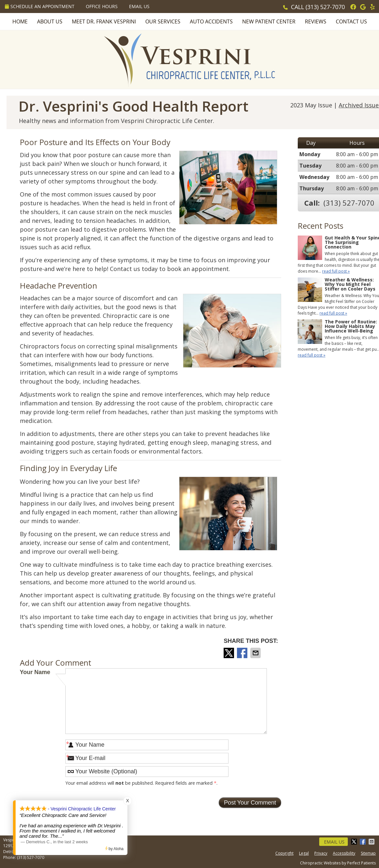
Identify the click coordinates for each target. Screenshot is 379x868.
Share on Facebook (243, 653)
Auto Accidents (211, 21)
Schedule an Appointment (40, 6)
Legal (304, 853)
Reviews (316, 21)
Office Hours (102, 6)
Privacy (321, 853)
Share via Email (256, 653)
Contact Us (351, 21)
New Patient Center (269, 21)
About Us (50, 21)
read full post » (336, 271)
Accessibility (344, 853)
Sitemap (368, 853)
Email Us (139, 6)
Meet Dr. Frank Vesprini (104, 21)
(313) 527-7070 (325, 7)
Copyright (284, 853)
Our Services (163, 21)
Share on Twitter (229, 653)
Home (20, 21)
